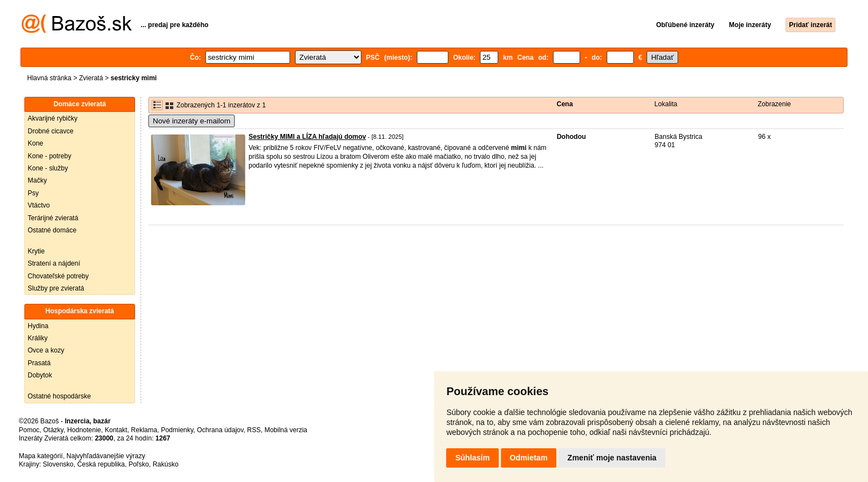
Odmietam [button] (529, 458)
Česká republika (101, 464)
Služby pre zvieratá (56, 288)
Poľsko (139, 464)
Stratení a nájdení (54, 263)
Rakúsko (166, 464)
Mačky (37, 180)
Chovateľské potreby (58, 276)
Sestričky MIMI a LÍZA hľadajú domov (307, 137)
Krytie (36, 251)
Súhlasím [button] (472, 458)
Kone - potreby (50, 156)
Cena (565, 104)
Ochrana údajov (220, 430)
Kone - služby (48, 168)
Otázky (53, 430)
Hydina (38, 326)
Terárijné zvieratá (53, 218)
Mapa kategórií (41, 456)
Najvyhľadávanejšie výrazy (106, 456)
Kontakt (116, 430)
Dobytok (40, 375)
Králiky (38, 338)
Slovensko (58, 464)
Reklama (144, 430)
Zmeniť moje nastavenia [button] (612, 458)
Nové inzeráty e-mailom (192, 121)
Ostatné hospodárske (59, 396)
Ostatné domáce (52, 230)
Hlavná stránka (49, 78)
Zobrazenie (774, 104)
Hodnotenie (84, 430)
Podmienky (177, 430)
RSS (254, 430)
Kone (35, 143)
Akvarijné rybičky (53, 118)
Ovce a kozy (46, 350)
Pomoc (29, 430)
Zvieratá (91, 78)
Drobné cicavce (51, 131)
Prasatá (39, 363)
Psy (33, 193)
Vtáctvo (39, 205)
